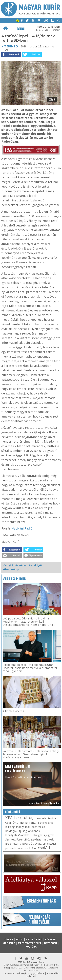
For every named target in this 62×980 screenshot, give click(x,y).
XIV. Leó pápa (19, 818)
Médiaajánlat (23, 973)
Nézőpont (51, 943)
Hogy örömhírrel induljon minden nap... (24, 771)
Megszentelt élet (30, 943)
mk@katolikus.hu (38, 968)
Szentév (10, 840)
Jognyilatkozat (38, 973)
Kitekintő (10, 46)
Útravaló (36, 844)
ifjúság (23, 831)
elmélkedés (50, 844)
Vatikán (25, 844)
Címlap (9, 939)
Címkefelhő (13, 812)
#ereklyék (36, 565)
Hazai (20, 939)
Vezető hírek (14, 579)
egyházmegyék (42, 839)
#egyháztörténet (15, 565)
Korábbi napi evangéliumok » (44, 803)
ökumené (20, 822)
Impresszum (9, 973)
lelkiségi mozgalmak (18, 827)
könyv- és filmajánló (41, 823)
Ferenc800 (23, 840)
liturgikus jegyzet (44, 835)
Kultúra (31, 947)
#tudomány (11, 569)
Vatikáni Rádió (22, 528)
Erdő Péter (12, 844)
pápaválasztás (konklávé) (21, 848)
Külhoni (50, 939)
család (44, 848)
